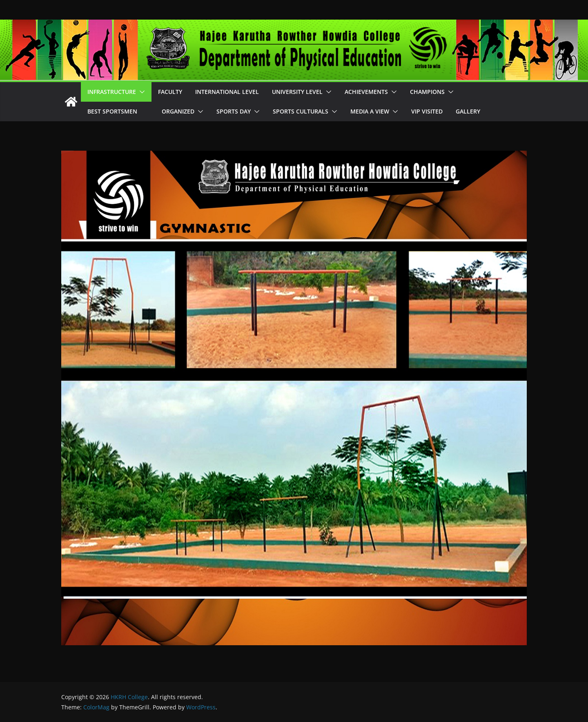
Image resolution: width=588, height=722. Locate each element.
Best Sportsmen (118, 111)
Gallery (468, 111)
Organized (178, 111)
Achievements (366, 92)
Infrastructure (112, 92)
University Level (297, 92)
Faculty (170, 92)
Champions (427, 92)
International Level (227, 92)
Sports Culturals (301, 111)
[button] (140, 92)
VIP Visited (427, 111)
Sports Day (234, 111)
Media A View (370, 111)
